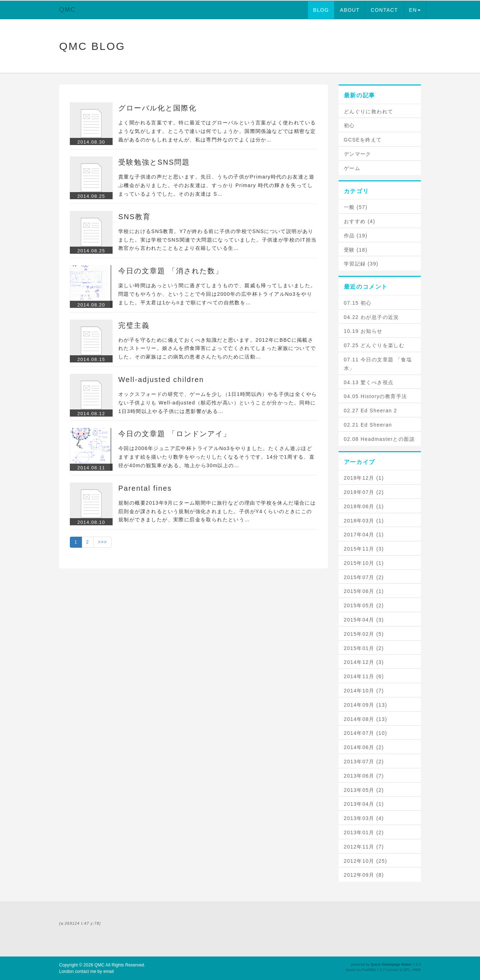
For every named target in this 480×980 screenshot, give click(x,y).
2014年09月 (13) (366, 705)
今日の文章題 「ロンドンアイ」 (175, 434)
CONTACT (384, 10)
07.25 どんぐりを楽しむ (374, 345)
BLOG (321, 10)
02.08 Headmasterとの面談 (379, 439)
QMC (67, 10)
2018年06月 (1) (364, 506)
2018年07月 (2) (364, 492)
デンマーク (358, 154)
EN (415, 10)
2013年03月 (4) (364, 818)
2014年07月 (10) (366, 733)
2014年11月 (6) (364, 676)
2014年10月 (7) (364, 691)
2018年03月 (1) (364, 521)
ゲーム (352, 168)
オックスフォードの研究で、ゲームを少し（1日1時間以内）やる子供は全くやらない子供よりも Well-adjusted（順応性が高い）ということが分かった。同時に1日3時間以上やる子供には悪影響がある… (218, 403)
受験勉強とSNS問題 (154, 162)
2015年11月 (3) (364, 549)
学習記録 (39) (361, 264)
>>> (102, 542)
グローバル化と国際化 (158, 108)
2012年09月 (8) (364, 875)
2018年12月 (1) (364, 478)
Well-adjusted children (161, 380)
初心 (349, 125)
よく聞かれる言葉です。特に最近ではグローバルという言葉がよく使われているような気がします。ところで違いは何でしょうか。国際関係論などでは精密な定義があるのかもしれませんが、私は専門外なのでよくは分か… (217, 131)
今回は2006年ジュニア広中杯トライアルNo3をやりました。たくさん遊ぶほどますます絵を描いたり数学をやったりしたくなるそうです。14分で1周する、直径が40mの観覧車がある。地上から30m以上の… (216, 457)
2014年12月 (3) (364, 662)
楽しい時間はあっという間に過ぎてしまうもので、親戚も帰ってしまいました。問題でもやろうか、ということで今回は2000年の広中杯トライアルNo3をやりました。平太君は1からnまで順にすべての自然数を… (217, 294)
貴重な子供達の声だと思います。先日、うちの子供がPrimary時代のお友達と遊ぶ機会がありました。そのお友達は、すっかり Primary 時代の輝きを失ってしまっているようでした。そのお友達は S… (216, 185)
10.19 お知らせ (363, 331)
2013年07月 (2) (364, 762)
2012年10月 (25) (366, 861)
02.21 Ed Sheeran (368, 425)
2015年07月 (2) (364, 577)
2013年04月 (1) (364, 804)
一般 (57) (356, 207)
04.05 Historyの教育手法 (376, 396)
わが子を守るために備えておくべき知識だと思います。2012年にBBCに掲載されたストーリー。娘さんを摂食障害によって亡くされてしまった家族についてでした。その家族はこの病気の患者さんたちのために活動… (217, 349)
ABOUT (350, 10)
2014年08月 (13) (366, 719)
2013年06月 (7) (364, 776)
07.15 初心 (358, 303)
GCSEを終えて (363, 140)
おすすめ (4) (360, 221)
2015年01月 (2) (364, 648)
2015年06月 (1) (364, 591)
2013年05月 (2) (364, 790)
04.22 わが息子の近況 (371, 317)
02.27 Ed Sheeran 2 (371, 411)
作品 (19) (356, 236)
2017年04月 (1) (364, 535)
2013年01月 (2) (364, 832)
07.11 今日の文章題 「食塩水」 (378, 364)
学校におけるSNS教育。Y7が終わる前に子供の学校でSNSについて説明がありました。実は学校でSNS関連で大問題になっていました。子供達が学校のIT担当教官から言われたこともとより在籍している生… (217, 240)
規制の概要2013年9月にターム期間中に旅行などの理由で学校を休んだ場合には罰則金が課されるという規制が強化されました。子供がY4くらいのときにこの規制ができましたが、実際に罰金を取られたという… (217, 511)
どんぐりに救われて (369, 112)
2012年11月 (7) (364, 847)
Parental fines (145, 488)
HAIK (417, 970)
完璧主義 (134, 325)
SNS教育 (135, 217)
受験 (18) (356, 250)
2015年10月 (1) (364, 563)
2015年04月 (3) (364, 620)
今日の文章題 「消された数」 (171, 271)
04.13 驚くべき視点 (369, 382)
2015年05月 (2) (364, 605)
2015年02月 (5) (364, 634)
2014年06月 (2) (364, 747)
